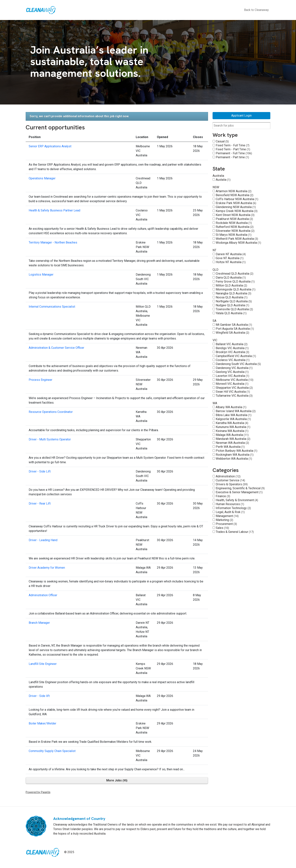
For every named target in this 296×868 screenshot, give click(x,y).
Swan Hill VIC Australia (233, 392)
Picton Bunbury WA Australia (237, 451)
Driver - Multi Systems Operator (50, 439)
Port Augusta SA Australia (235, 329)
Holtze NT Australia (231, 262)
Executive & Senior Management (239, 492)
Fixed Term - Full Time (233, 145)
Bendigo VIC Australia (232, 348)
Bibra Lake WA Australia (234, 415)
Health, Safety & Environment (237, 500)
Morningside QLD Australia (236, 289)
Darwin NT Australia (231, 254)
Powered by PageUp (38, 792)
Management (227, 516)
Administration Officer (43, 595)
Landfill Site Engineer (43, 664)
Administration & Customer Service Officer (56, 348)
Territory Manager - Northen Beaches (53, 242)
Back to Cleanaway (256, 10)
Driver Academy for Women (47, 568)
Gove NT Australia (230, 258)
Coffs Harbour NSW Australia (237, 199)
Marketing (224, 520)
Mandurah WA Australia (233, 439)
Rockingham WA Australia (235, 455)
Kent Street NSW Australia (235, 215)
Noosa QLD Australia (232, 297)
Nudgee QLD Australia (232, 305)
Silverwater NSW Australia (235, 231)
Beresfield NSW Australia (235, 195)
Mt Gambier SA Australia (234, 325)
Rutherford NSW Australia (235, 227)
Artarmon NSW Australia (234, 191)
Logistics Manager (41, 275)
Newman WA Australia (232, 443)
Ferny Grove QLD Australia (235, 282)
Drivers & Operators (232, 484)
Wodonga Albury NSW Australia (238, 243)
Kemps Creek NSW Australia (237, 211)
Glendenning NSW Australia (236, 207)
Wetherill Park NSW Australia (237, 239)
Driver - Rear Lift (40, 504)
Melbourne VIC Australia (235, 380)
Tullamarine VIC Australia (234, 396)
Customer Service (230, 480)
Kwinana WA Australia (232, 431)
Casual (222, 141)
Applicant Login (241, 116)
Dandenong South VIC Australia (238, 364)
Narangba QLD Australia (234, 293)
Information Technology (233, 508)
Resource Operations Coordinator (51, 412)
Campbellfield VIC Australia (236, 356)
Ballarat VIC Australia (232, 344)
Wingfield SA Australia (232, 333)
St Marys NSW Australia (234, 235)
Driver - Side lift (39, 696)
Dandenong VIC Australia (234, 368)
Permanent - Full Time (234, 153)
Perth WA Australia (230, 447)
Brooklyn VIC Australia (232, 352)
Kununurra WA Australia (233, 427)
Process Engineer (40, 380)
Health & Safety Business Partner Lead (54, 210)
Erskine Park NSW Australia (236, 203)
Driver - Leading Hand (43, 540)
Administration (228, 476)
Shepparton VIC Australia (234, 388)
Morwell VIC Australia (232, 384)
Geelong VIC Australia (232, 372)
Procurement (226, 524)
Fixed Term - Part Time (233, 149)
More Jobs (117, 780)
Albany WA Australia (231, 407)
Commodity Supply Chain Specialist (52, 751)
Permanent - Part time (232, 157)
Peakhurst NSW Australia (234, 219)
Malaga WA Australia (232, 435)
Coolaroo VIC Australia (233, 360)
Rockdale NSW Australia (234, 223)
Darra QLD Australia (231, 278)
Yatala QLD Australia (231, 313)
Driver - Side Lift (40, 471)
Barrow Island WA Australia (236, 411)
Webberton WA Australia (234, 459)
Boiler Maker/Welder (42, 723)
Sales (222, 528)
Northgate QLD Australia (234, 301)
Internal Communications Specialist (52, 307)
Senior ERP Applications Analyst (50, 146)
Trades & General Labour (235, 532)
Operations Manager (42, 178)
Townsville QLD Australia (234, 309)
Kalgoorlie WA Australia (233, 419)
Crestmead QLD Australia (235, 274)
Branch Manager (39, 623)
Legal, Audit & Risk (230, 512)
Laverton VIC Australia (232, 376)
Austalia (223, 180)
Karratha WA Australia (232, 423)
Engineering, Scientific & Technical (240, 488)
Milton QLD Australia (231, 285)
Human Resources (230, 504)
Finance (223, 496)
